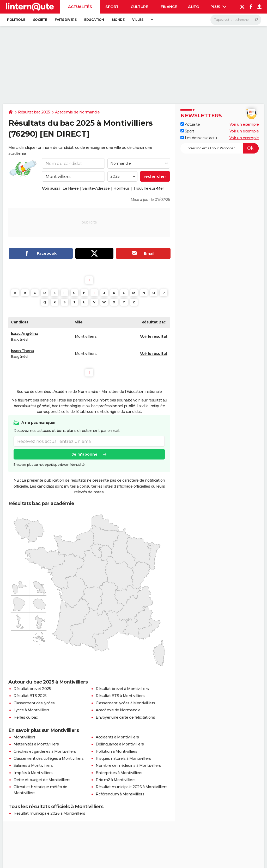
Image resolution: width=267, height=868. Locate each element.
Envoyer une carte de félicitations (125, 717)
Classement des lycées (34, 703)
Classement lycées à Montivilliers (125, 703)
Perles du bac (26, 717)
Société (40, 20)
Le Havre (71, 188)
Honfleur (121, 188)
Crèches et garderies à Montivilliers (45, 751)
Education (94, 20)
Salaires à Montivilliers (33, 765)
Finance (169, 7)
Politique (16, 20)
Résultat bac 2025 (34, 112)
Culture (139, 7)
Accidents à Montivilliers (117, 737)
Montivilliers (25, 737)
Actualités (80, 7)
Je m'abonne (85, 454)
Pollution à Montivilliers (117, 751)
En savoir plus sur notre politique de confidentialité (49, 465)
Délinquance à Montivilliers (120, 744)
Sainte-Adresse (96, 188)
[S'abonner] (220, 148)
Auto (194, 7)
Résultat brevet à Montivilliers (122, 689)
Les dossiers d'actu (199, 138)
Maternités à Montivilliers (36, 744)
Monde (118, 20)
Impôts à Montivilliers (33, 773)
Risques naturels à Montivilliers (123, 758)
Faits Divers (66, 20)
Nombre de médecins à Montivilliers (128, 765)
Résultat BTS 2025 (30, 696)
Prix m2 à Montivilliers (116, 780)
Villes (138, 20)
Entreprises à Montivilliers (119, 773)
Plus (219, 7)
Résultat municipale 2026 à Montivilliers (131, 787)
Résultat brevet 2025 (32, 689)
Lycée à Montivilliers (32, 710)
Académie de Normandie (77, 112)
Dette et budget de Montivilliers (42, 780)
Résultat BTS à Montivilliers (120, 696)
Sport (112, 7)
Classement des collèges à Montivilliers (49, 758)
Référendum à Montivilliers (120, 794)
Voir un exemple (244, 124)
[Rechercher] (236, 20)
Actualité (190, 124)
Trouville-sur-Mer (148, 188)
